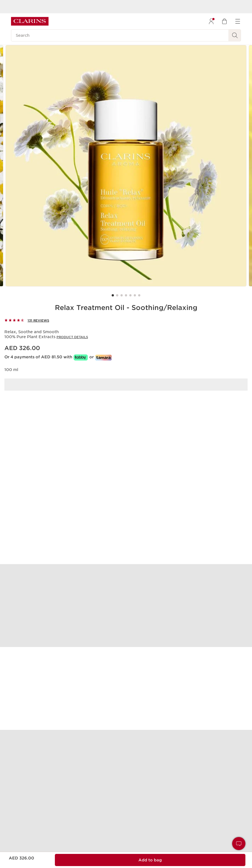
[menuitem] (211, 21)
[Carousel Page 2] (117, 295)
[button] (239, 844)
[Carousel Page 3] (122, 295)
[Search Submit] (235, 35)
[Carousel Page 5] (130, 295)
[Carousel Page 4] (126, 295)
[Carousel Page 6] (135, 295)
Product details (72, 337)
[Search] (120, 35)
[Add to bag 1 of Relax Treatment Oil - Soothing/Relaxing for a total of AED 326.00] (150, 860)
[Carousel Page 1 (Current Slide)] (113, 295)
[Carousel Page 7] (139, 295)
